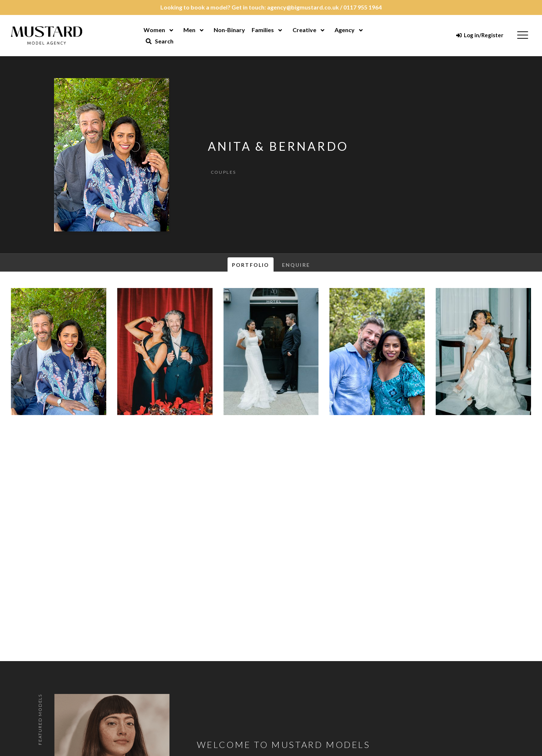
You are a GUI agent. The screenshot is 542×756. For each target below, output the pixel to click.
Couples (224, 172)
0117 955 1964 (362, 7)
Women (154, 30)
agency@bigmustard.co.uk (303, 7)
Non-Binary (229, 30)
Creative (304, 30)
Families (263, 30)
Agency (345, 30)
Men (189, 30)
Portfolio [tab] (251, 265)
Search (160, 41)
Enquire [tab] (296, 265)
